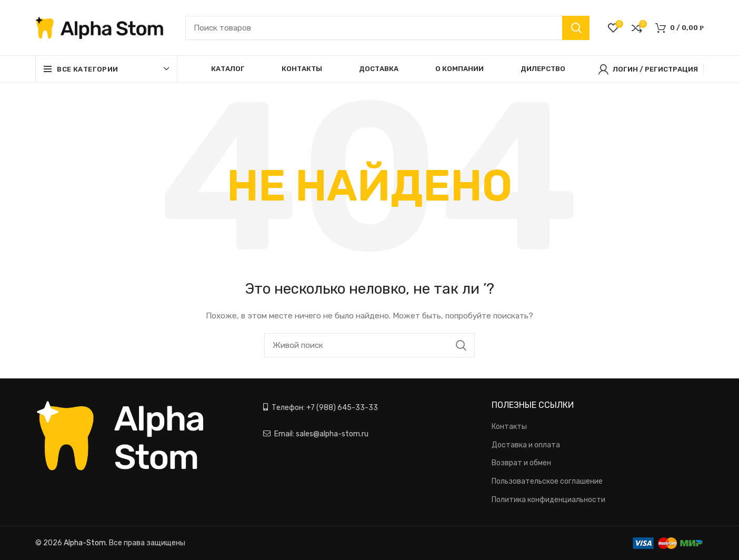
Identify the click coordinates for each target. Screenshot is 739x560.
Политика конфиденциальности (548, 500)
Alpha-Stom (85, 543)
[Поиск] (387, 28)
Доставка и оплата (526, 445)
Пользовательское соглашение (547, 481)
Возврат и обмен (521, 463)
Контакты (509, 427)
